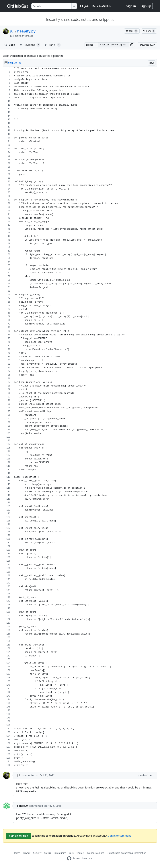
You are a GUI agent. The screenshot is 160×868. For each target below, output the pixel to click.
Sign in (131, 6)
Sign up (146, 6)
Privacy (27, 853)
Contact (80, 853)
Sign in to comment (119, 836)
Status (47, 853)
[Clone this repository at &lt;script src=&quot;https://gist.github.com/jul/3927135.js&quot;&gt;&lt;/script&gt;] (113, 45)
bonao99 (22, 806)
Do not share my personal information (127, 853)
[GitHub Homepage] (69, 858)
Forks (53, 45)
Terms (17, 853)
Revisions (30, 45)
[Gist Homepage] (18, 6)
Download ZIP (147, 45)
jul (12, 31)
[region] (80, 417)
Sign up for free (19, 836)
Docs (71, 853)
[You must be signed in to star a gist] (132, 31)
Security (37, 853)
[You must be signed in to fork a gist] (149, 31)
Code (10, 45)
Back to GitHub (102, 6)
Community (60, 853)
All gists (85, 6)
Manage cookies (96, 853)
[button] (132, 45)
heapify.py (26, 31)
